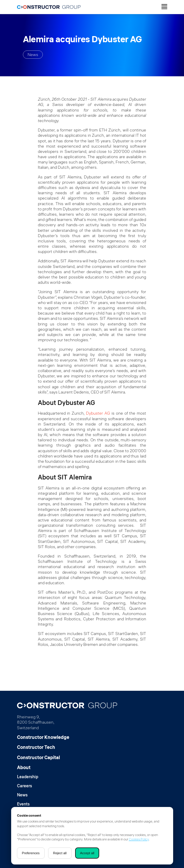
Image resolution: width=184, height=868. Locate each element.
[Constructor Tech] (43, 747)
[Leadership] (28, 777)
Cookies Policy (139, 839)
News (33, 55)
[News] (28, 795)
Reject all (60, 853)
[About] (28, 767)
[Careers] (28, 786)
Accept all (87, 853)
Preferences (31, 853)
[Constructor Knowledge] (43, 737)
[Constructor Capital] (43, 757)
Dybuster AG (98, 413)
